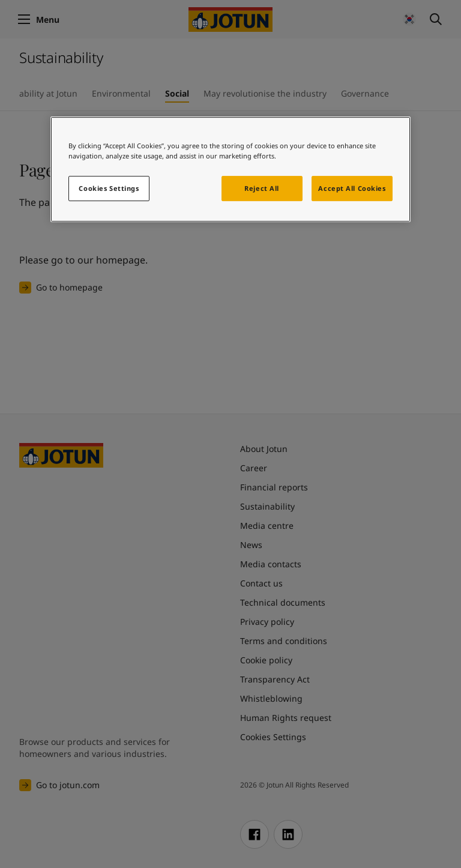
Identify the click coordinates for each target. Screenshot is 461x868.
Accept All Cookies (352, 188)
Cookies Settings (109, 188)
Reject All (262, 188)
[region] (230, 169)
